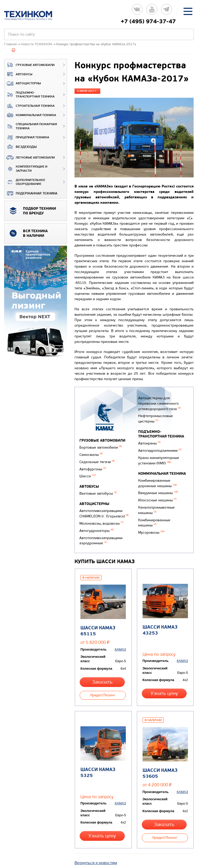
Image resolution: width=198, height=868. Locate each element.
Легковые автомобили (30, 157)
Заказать (103, 670)
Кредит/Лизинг (103, 681)
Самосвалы (91, 454)
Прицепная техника (27, 138)
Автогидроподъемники (159, 458)
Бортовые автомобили (101, 447)
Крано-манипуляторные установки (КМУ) (158, 467)
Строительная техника (30, 106)
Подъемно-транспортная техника (30, 95)
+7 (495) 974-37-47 (148, 21)
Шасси (88, 474)
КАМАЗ (121, 638)
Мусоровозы (151, 534)
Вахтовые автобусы (98, 491)
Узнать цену (165, 681)
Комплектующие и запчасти (26, 169)
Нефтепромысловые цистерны (155, 427)
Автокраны (149, 451)
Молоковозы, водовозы (101, 519)
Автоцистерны (23, 84)
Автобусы (18, 74)
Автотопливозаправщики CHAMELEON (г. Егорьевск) (104, 510)
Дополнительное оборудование (25, 182)
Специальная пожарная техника (31, 126)
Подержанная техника (31, 193)
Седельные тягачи (97, 460)
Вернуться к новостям (96, 841)
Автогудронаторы (96, 526)
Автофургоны (93, 467)
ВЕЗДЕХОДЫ (20, 147)
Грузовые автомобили (30, 65)
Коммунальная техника (30, 115)
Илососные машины (157, 504)
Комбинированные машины (154, 525)
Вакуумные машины (157, 498)
